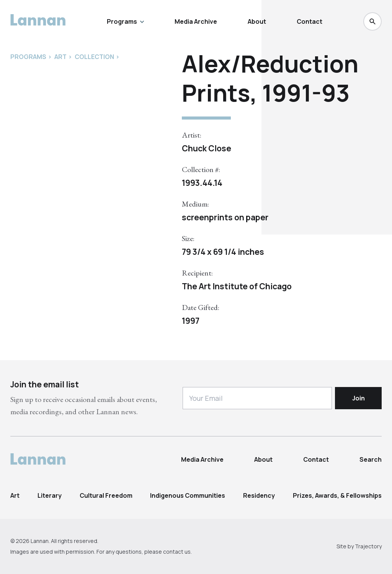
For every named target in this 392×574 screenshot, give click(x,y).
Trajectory (368, 546)
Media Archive (196, 21)
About (257, 21)
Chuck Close (207, 148)
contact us (177, 552)
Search (371, 459)
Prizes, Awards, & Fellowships (337, 495)
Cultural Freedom (106, 495)
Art (15, 495)
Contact (310, 21)
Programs (125, 21)
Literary (50, 495)
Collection (94, 57)
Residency (259, 495)
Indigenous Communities (188, 495)
